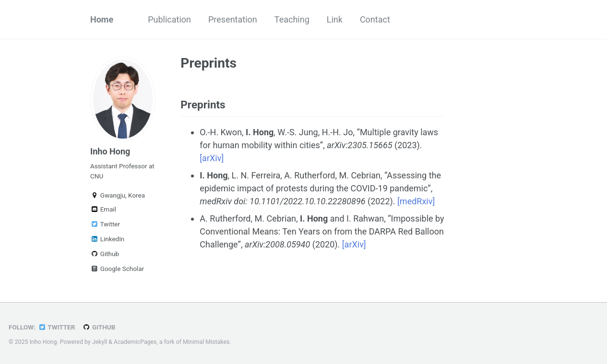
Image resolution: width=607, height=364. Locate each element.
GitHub (99, 327)
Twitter (105, 224)
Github (105, 254)
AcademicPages (135, 342)
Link (335, 19)
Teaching (292, 19)
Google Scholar (117, 269)
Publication (169, 19)
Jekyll (100, 342)
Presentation (233, 19)
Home (102, 19)
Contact (375, 19)
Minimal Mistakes (206, 342)
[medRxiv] (416, 201)
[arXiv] (212, 158)
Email (103, 209)
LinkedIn (107, 239)
